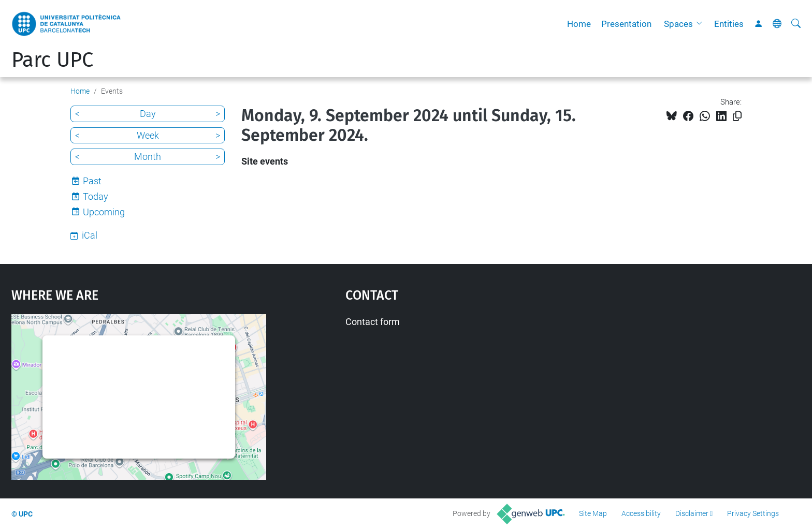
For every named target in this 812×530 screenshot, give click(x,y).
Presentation (626, 24)
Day (148, 114)
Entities (729, 24)
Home (579, 24)
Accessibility (641, 513)
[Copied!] (737, 116)
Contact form (373, 322)
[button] (702, 24)
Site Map (593, 513)
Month (148, 157)
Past (92, 181)
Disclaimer (692, 513)
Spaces (678, 24)
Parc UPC (52, 60)
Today (96, 196)
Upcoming (104, 212)
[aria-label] (796, 24)
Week (148, 135)
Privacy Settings (753, 513)
